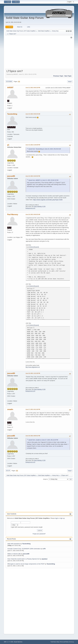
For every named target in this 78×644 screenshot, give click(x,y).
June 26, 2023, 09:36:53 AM (33, 214)
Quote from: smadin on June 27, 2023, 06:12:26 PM (43, 440)
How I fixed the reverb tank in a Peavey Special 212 (23, 559)
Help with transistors (14, 544)
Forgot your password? (39, 534)
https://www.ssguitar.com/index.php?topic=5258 (48, 200)
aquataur (45, 559)
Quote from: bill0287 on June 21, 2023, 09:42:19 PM (43, 180)
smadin (10, 409)
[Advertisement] (14, 600)
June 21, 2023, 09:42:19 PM (33, 88)
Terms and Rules (64, 642)
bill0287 (10, 88)
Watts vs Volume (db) (14, 554)
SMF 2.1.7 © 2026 (8, 642)
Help (58, 642)
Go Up (8, 471)
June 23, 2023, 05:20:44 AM (33, 114)
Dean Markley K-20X (40, 207)
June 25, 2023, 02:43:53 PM (33, 176)
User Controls (12, 514)
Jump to (45, 479)
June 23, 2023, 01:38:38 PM (33, 145)
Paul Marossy (13, 214)
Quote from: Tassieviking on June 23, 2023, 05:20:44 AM (45, 149)
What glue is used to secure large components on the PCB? (26, 564)
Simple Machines (18, 642)
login (57, 518)
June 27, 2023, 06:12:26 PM (33, 409)
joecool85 (26, 554)
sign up (62, 518)
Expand (36, 247)
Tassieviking (26, 544)
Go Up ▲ (72, 642)
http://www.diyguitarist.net (33, 367)
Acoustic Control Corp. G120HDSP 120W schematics (24, 549)
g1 (8, 145)
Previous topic (58, 76)
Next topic (68, 76)
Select (31, 247)
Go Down (9, 82)
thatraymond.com (30, 208)
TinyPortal (53, 642)
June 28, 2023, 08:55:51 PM (33, 436)
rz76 (44, 549)
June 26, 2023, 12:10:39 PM (33, 373)
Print (70, 82)
